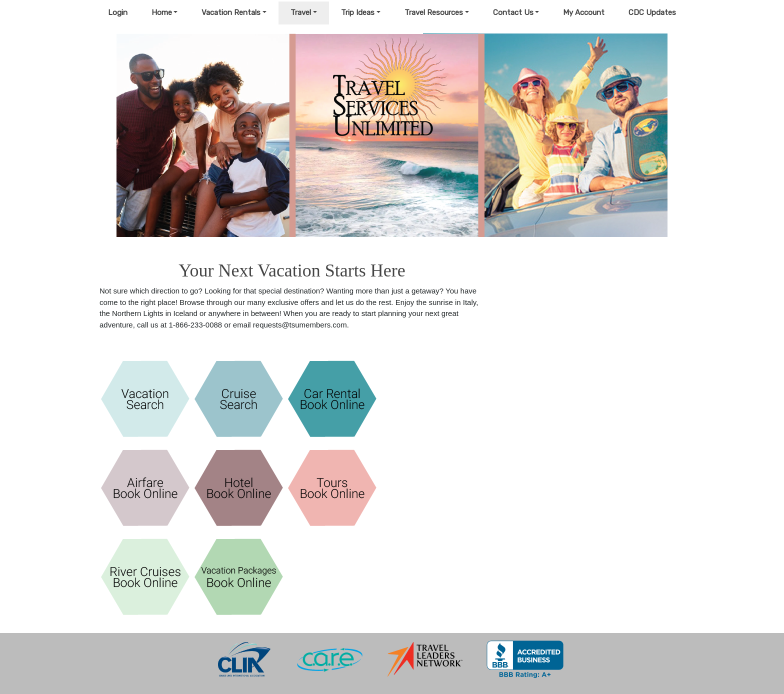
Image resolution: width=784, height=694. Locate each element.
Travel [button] (301, 12)
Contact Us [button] (513, 12)
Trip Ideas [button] (358, 12)
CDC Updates (652, 12)
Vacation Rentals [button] (231, 12)
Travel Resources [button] (434, 12)
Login (118, 12)
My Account (584, 12)
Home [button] (162, 12)
